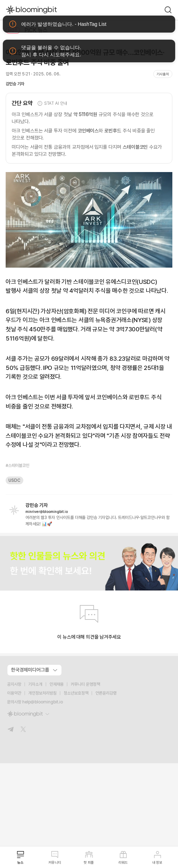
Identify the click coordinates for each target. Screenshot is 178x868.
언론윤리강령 (106, 693)
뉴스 (20, 857)
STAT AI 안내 (52, 103)
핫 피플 (89, 857)
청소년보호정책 (76, 693)
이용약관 (14, 693)
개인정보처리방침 (42, 693)
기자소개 (35, 684)
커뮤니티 (55, 857)
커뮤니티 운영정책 (85, 684)
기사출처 (163, 74)
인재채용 (57, 684)
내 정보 (157, 857)
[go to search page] (168, 10)
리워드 (123, 857)
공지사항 (14, 684)
